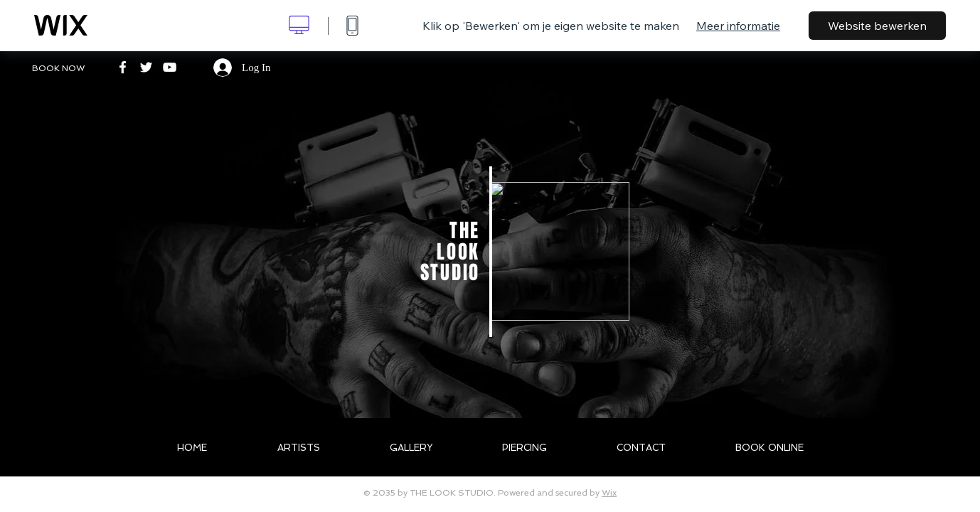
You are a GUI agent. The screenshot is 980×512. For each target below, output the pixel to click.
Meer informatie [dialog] (738, 26)
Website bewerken (877, 26)
